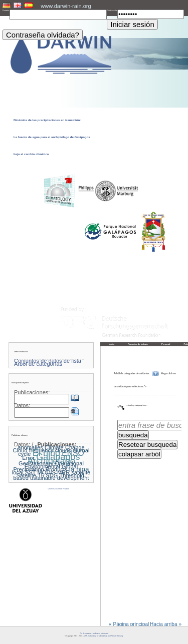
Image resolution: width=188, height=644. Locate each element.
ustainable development (59, 478)
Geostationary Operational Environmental (51, 465)
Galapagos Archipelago (53, 459)
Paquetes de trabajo (138, 344)
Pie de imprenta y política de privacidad (94, 633)
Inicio (112, 344)
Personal (166, 344)
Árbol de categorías (38, 364)
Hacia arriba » (166, 624)
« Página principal (129, 624)
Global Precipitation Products (45, 468)
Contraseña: (112, 11)
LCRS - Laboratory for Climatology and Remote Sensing (103, 636)
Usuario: (6, 11)
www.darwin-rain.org (66, 6)
